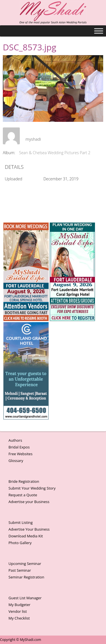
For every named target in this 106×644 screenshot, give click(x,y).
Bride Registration (24, 481)
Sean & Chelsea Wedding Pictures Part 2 (55, 153)
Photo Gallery (20, 543)
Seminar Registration (26, 577)
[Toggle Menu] (99, 31)
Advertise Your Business (29, 529)
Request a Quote (23, 495)
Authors (15, 440)
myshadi (33, 139)
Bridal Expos (19, 447)
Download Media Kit (26, 536)
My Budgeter (20, 605)
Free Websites (20, 454)
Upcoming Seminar (25, 564)
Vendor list (18, 611)
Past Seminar (20, 570)
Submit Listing (21, 522)
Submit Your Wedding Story (32, 488)
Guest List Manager (25, 598)
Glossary (16, 461)
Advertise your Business (29, 502)
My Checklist (19, 618)
